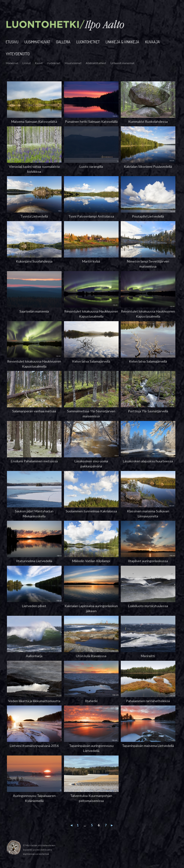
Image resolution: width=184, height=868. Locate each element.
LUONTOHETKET (88, 42)
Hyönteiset (54, 63)
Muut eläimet (73, 63)
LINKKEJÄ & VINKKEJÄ (122, 42)
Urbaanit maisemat (122, 63)
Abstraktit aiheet (96, 63)
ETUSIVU (12, 42)
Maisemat (12, 63)
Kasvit (39, 63)
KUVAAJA (152, 42)
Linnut (27, 63)
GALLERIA (63, 42)
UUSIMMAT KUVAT (37, 42)
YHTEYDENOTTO (18, 54)
